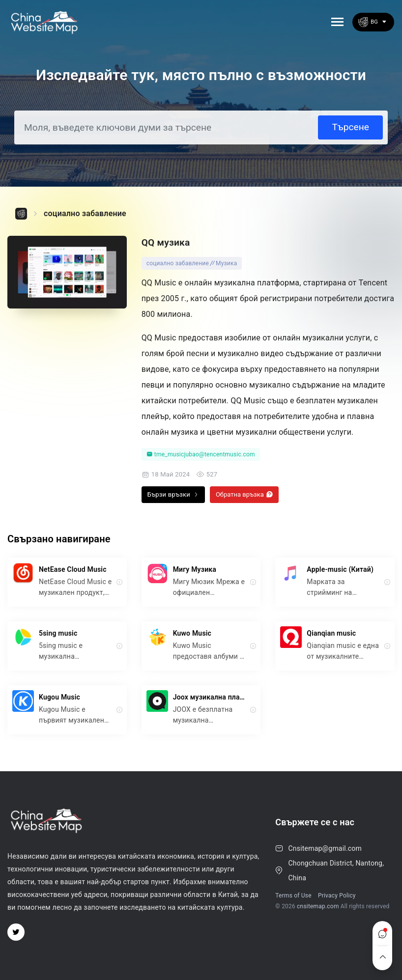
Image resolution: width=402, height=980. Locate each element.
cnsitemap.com (318, 906)
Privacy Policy (337, 896)
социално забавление (85, 213)
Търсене (350, 127)
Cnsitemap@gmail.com (325, 848)
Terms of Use (293, 896)
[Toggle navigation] (337, 22)
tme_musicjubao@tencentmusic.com (201, 454)
